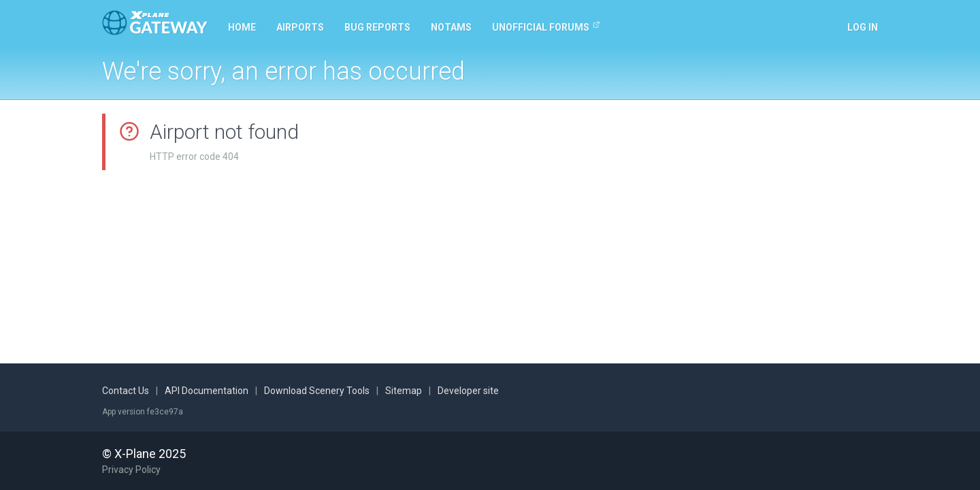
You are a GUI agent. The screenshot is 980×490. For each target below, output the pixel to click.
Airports (300, 27)
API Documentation (207, 391)
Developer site (468, 391)
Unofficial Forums (546, 27)
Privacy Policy (131, 470)
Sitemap (404, 391)
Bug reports (377, 27)
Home (242, 27)
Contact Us (126, 391)
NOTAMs (451, 27)
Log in (863, 27)
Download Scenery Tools (317, 391)
